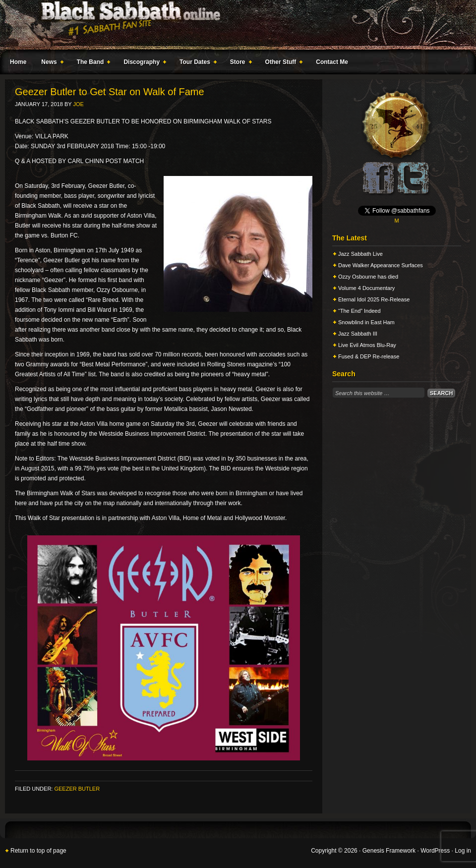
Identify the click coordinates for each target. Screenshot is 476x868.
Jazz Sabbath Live (360, 254)
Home (18, 62)
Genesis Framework (389, 851)
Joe (78, 104)
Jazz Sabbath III (358, 334)
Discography (143, 63)
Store (239, 63)
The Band (92, 63)
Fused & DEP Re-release (369, 356)
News (50, 63)
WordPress (435, 851)
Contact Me (332, 62)
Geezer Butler (77, 789)
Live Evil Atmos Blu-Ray (367, 345)
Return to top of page (38, 851)
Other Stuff (282, 63)
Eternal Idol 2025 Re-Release (374, 299)
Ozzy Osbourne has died (368, 277)
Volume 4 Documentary (366, 288)
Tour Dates (196, 63)
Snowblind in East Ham (366, 322)
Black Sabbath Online (233, 25)
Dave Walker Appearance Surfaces (381, 265)
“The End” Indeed (359, 311)
